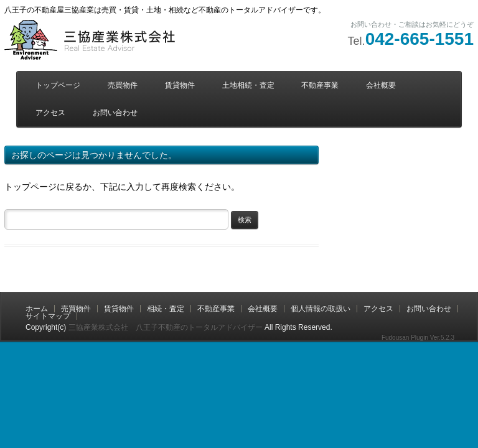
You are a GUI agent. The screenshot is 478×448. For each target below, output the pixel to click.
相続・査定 (166, 309)
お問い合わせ (115, 113)
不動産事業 (320, 85)
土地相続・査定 (248, 85)
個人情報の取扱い (321, 309)
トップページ (58, 85)
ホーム (37, 309)
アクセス (50, 113)
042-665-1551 (419, 39)
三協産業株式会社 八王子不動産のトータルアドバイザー (166, 327)
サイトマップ (48, 316)
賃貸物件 (180, 85)
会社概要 (381, 85)
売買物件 (123, 85)
